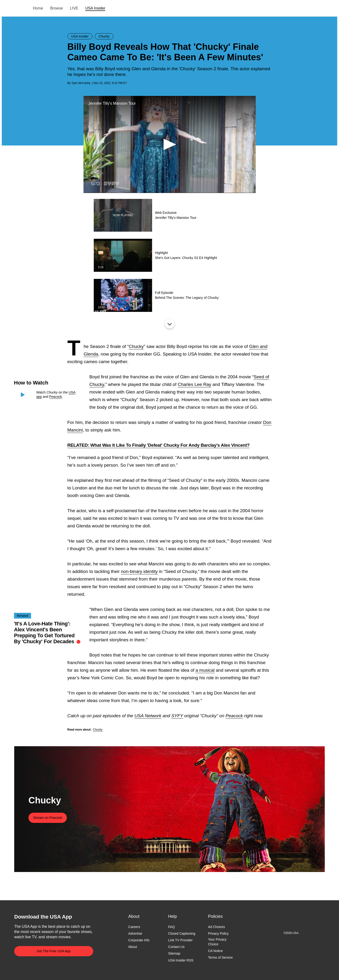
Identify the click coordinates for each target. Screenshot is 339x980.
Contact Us (176, 947)
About (133, 947)
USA (21, 8)
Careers (134, 927)
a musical (205, 670)
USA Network (148, 716)
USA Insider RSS (181, 960)
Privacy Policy (218, 933)
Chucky (136, 346)
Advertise (135, 933)
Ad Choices (216, 927)
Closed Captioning (182, 933)
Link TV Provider (180, 940)
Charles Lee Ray (194, 384)
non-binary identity (139, 571)
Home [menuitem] (38, 8)
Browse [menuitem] (57, 8)
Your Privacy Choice (217, 942)
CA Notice (215, 951)
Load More (169, 324)
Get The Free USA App (54, 951)
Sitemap (174, 954)
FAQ (171, 927)
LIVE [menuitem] (74, 8)
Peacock (56, 397)
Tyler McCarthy (81, 83)
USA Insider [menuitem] (95, 8)
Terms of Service (220, 957)
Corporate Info (139, 940)
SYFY (177, 716)
